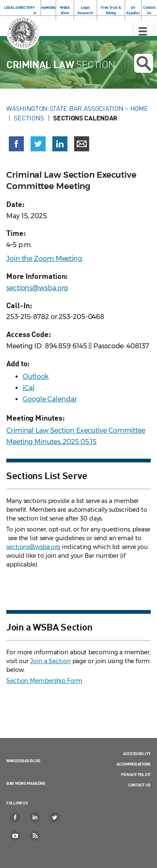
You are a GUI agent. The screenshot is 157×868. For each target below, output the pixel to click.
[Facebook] (15, 817)
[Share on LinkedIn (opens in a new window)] (60, 144)
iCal (29, 388)
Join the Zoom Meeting (44, 259)
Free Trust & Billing (111, 10)
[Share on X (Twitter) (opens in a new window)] (38, 144)
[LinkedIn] (35, 817)
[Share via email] (82, 144)
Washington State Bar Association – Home (78, 108)
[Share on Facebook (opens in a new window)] (16, 144)
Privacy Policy (136, 774)
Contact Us (149, 10)
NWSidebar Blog (23, 761)
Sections (29, 118)
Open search (143, 64)
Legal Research (85, 10)
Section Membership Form (44, 681)
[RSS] (35, 836)
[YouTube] (15, 836)
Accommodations (134, 764)
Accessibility (137, 753)
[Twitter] (55, 817)
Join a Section (50, 661)
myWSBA (48, 7)
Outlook (36, 377)
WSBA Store (65, 10)
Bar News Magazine (26, 783)
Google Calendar (50, 399)
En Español (133, 10)
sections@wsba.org (37, 288)
